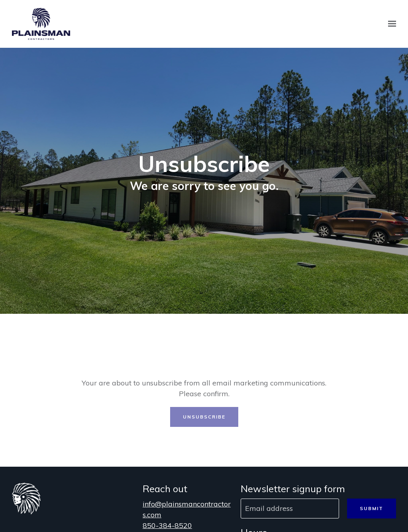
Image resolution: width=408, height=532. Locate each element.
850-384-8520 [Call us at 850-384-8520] (167, 525)
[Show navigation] (390, 24)
